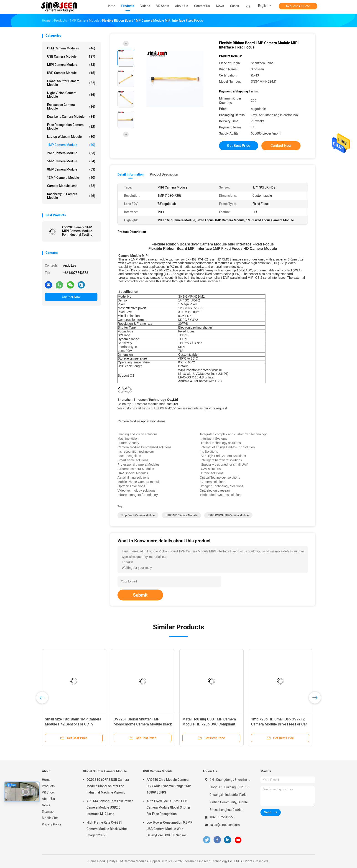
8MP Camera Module (71, 169)
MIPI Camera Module (71, 65)
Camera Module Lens (71, 186)
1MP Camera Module (71, 145)
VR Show (48, 792)
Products (48, 786)
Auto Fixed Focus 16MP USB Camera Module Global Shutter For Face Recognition (168, 807)
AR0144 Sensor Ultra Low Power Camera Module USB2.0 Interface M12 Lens (110, 807)
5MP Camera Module (71, 161)
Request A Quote (298, 6)
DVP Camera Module (71, 73)
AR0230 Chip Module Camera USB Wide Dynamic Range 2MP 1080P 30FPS (169, 786)
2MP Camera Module (71, 153)
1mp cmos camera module (138, 515)
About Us (48, 799)
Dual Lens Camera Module (71, 117)
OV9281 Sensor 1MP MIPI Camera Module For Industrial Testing (77, 231)
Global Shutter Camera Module (71, 83)
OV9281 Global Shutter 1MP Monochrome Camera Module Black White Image (143, 724)
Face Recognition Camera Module (71, 127)
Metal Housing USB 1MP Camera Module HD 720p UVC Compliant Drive (209, 724)
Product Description (164, 174)
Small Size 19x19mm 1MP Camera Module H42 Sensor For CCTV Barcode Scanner (73, 724)
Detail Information (130, 174)
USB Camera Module (71, 56)
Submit (140, 595)
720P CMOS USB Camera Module (228, 515)
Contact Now (71, 297)
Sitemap (48, 812)
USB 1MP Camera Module (181, 515)
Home (46, 780)
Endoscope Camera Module (71, 107)
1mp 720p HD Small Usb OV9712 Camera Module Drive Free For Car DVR (279, 724)
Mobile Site (50, 818)
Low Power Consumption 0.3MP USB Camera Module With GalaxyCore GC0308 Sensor (170, 829)
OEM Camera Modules (71, 48)
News (46, 805)
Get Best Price (239, 146)
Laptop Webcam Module (71, 137)
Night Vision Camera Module (71, 95)
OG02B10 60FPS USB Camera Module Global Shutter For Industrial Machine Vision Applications (108, 787)
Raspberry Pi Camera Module (71, 196)
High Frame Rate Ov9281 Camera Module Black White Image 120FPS (107, 829)
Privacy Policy (52, 824)
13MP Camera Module (71, 178)
